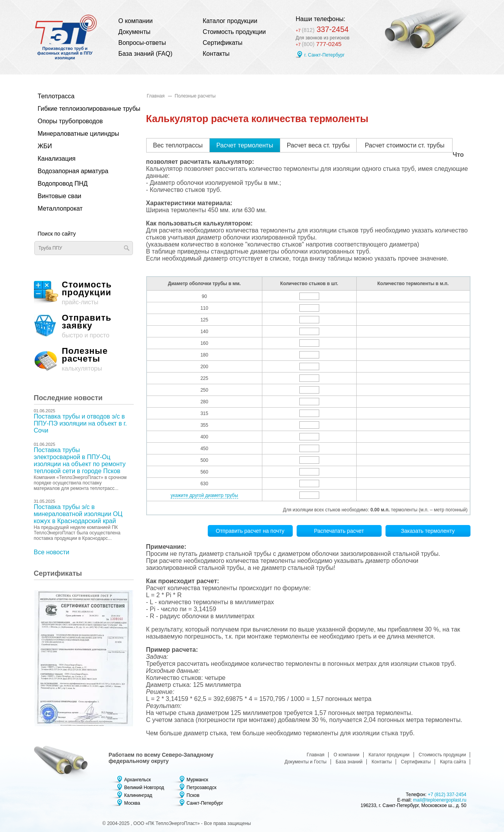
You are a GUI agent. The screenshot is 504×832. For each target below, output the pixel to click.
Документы (134, 32)
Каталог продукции (230, 21)
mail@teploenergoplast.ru (440, 800)
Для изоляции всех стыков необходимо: (326, 510)
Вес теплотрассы (178, 145)
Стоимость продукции (234, 32)
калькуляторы (84, 359)
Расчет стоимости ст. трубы (405, 145)
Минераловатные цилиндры (79, 134)
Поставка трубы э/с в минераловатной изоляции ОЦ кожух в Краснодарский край (78, 514)
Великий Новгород (144, 788)
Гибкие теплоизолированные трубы (80, 109)
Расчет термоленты (245, 145)
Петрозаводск (202, 788)
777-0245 (319, 44)
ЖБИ (45, 146)
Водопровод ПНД (63, 184)
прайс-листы (84, 293)
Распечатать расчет (339, 531)
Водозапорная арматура (73, 171)
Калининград (138, 795)
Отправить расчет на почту (250, 531)
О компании (136, 21)
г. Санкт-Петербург (325, 55)
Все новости (52, 552)
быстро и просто (84, 326)
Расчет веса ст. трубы (318, 145)
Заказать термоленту (428, 531)
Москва (132, 803)
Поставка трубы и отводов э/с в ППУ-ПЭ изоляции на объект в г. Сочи (80, 423)
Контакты (216, 54)
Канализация (57, 159)
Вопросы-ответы (142, 43)
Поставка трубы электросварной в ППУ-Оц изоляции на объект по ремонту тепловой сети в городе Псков (80, 460)
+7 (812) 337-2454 (447, 795)
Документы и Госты (306, 762)
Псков (193, 795)
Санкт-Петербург (205, 803)
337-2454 (324, 29)
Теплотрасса (56, 96)
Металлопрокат (60, 208)
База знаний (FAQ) (146, 54)
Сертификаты (223, 43)
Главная (156, 96)
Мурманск (197, 780)
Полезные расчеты (195, 96)
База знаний (349, 762)
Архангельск (138, 780)
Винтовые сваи (60, 196)
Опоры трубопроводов (70, 121)
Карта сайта (453, 762)
